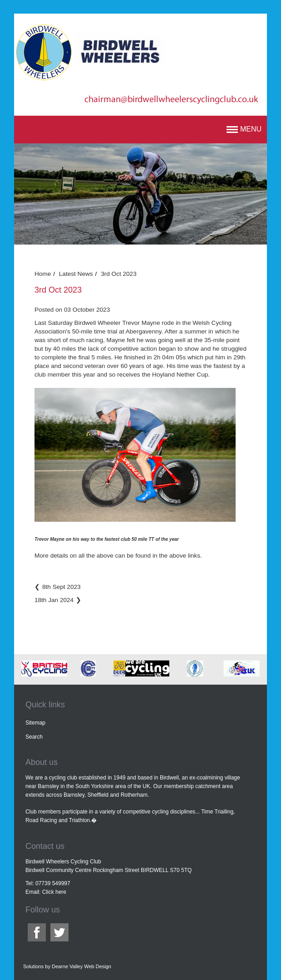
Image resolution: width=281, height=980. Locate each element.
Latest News (76, 274)
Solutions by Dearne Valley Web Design (67, 966)
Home (43, 274)
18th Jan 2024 (54, 600)
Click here (54, 892)
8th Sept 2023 (62, 587)
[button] (244, 130)
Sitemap (35, 723)
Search (34, 737)
